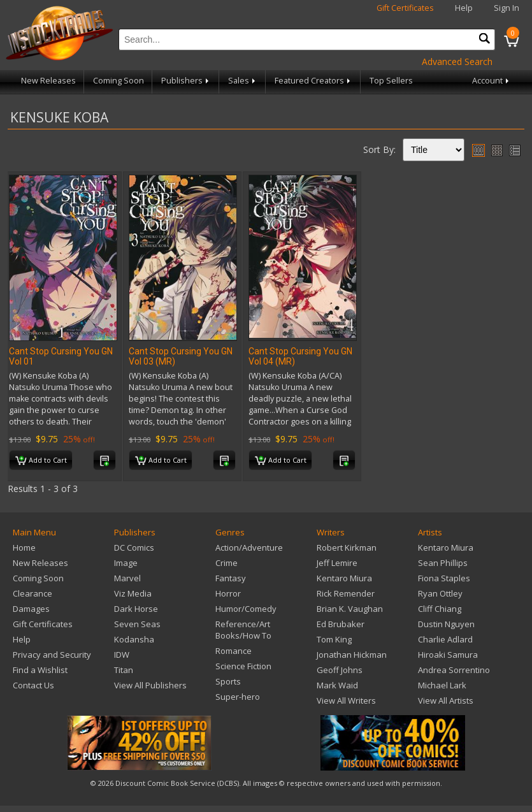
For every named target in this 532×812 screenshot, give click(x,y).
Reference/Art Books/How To (243, 630)
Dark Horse (136, 609)
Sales (243, 81)
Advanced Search (457, 62)
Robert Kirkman (347, 547)
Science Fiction (243, 666)
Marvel (127, 578)
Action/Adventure (249, 547)
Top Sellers (391, 81)
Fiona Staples (444, 578)
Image (126, 563)
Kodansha (134, 639)
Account (492, 81)
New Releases (48, 81)
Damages (31, 609)
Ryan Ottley (440, 593)
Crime (226, 563)
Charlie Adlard (445, 639)
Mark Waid (337, 685)
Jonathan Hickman (352, 655)
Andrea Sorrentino (454, 670)
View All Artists (446, 700)
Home (24, 547)
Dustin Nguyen (446, 624)
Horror (228, 593)
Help (464, 8)
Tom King (334, 639)
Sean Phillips (443, 563)
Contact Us (33, 685)
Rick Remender (346, 593)
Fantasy (231, 578)
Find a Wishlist (40, 670)
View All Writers (346, 700)
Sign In (507, 8)
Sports (228, 681)
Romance (234, 651)
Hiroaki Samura (448, 655)
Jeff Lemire (337, 563)
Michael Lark (442, 685)
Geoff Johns (340, 670)
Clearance (32, 593)
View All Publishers (150, 685)
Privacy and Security (52, 655)
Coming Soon (119, 81)
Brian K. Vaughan (350, 609)
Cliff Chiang (440, 609)
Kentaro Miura (344, 578)
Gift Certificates (405, 8)
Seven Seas (137, 624)
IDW (122, 655)
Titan (124, 670)
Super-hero (238, 697)
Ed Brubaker (341, 624)
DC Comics (134, 547)
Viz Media (133, 593)
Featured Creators (313, 81)
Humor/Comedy (246, 609)
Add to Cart (41, 461)
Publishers (186, 81)
